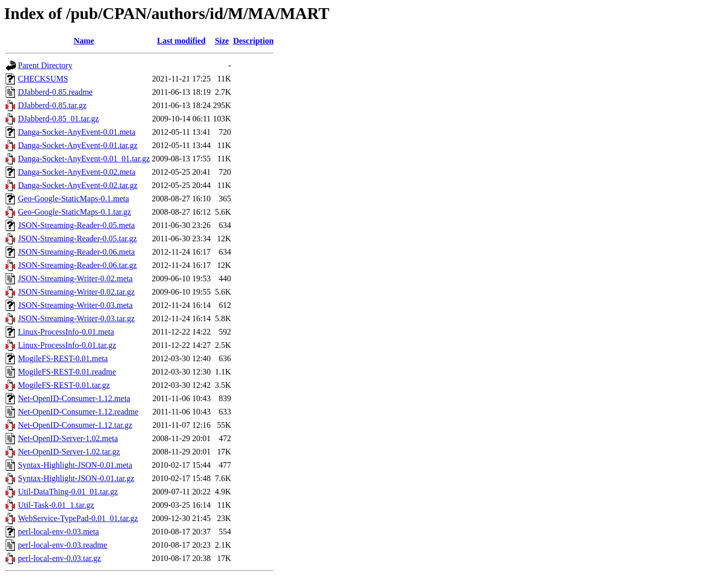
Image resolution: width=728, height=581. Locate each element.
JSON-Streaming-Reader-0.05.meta (76, 225)
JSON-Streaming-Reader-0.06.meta (76, 252)
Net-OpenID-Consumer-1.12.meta (74, 398)
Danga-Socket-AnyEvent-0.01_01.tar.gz (84, 159)
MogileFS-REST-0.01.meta (63, 358)
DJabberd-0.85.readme (55, 92)
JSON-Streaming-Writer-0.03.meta (75, 305)
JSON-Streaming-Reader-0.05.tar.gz (77, 238)
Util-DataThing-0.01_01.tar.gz (68, 492)
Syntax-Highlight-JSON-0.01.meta (75, 465)
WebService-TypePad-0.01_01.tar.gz (78, 518)
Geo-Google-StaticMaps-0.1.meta (74, 199)
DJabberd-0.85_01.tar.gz (58, 119)
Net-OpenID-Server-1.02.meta (68, 438)
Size (222, 41)
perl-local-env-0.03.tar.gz (59, 558)
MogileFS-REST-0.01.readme (67, 372)
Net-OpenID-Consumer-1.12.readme (78, 412)
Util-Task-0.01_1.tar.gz (56, 505)
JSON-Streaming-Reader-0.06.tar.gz (77, 265)
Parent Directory (45, 65)
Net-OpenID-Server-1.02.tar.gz (69, 452)
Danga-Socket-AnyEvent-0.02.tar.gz (78, 185)
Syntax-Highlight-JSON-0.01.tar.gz (76, 478)
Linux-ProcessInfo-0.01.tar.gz (67, 345)
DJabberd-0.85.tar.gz (52, 105)
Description (253, 41)
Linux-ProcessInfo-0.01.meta (66, 332)
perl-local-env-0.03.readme (63, 545)
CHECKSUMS (43, 79)
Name (84, 41)
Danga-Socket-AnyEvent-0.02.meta (77, 172)
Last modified (181, 41)
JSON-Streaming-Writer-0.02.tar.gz (76, 292)
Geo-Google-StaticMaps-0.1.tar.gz (75, 212)
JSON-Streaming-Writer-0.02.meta (75, 278)
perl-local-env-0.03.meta (58, 532)
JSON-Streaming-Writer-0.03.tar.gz (76, 318)
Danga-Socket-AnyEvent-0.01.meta (77, 132)
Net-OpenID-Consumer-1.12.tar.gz (75, 425)
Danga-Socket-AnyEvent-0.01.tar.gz (78, 145)
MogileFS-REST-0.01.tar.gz (64, 385)
